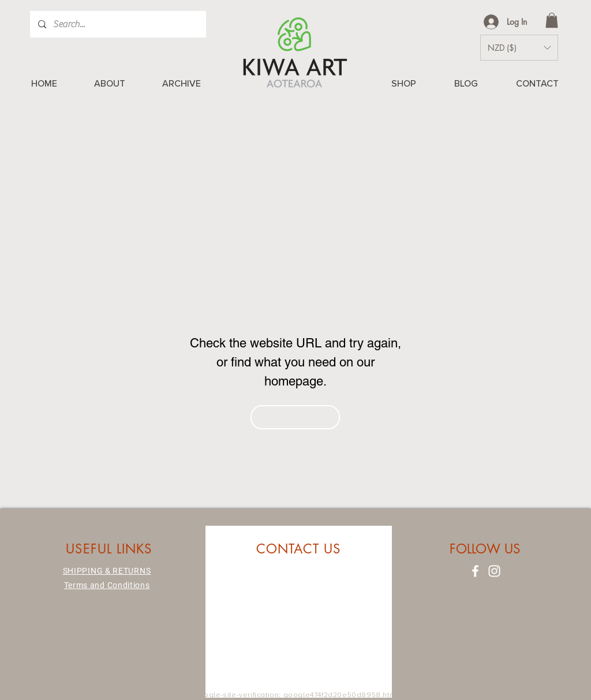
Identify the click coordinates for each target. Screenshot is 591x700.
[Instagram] (494, 571)
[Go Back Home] (295, 417)
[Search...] (117, 24)
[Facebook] (475, 571)
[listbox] (519, 48)
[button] (552, 20)
